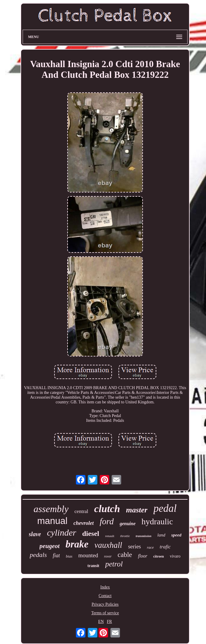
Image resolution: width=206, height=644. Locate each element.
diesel (91, 533)
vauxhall (108, 545)
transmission (144, 536)
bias (69, 556)
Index (105, 587)
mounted (88, 555)
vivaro (175, 556)
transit (93, 566)
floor (143, 556)
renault (110, 536)
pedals (38, 555)
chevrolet (84, 523)
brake (77, 544)
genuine (128, 524)
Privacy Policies (105, 604)
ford (107, 521)
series (134, 546)
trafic (165, 547)
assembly (51, 509)
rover (108, 556)
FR (109, 622)
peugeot (50, 546)
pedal (165, 508)
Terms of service (105, 613)
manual (52, 521)
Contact (105, 596)
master (137, 510)
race (150, 547)
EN (101, 622)
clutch (107, 509)
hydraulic (157, 521)
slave (35, 534)
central (81, 511)
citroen (159, 556)
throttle (125, 536)
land (161, 535)
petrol (114, 564)
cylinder (62, 532)
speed (176, 535)
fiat (56, 555)
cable (125, 555)
